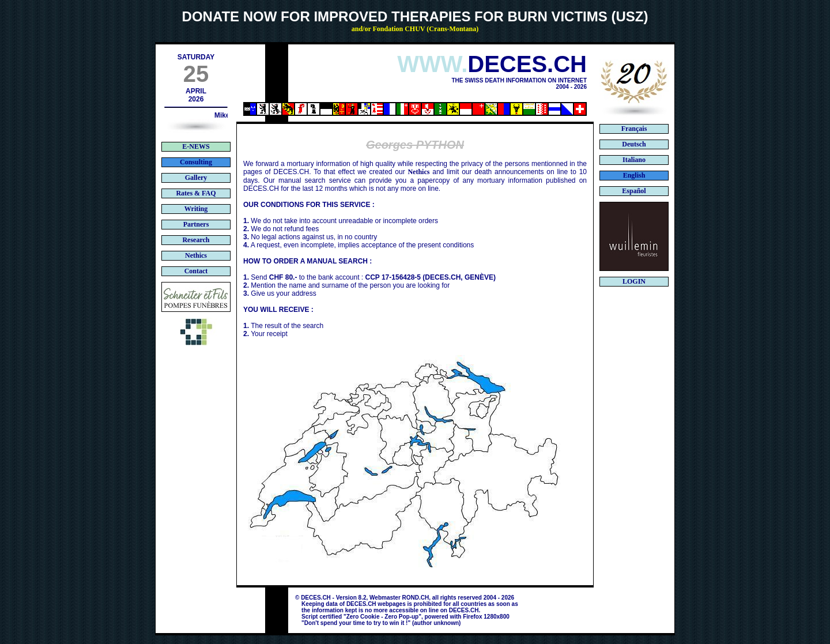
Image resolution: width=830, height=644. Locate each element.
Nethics (418, 172)
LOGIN (634, 281)
